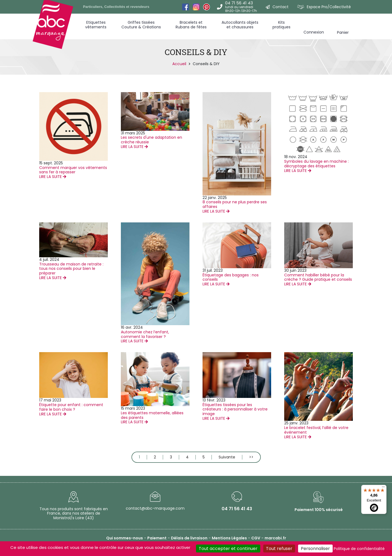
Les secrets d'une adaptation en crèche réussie (151, 140)
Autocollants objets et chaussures (240, 25)
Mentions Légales (229, 538)
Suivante (227, 457)
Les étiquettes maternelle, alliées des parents (152, 415)
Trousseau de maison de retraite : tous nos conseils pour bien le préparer (71, 269)
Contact (281, 7)
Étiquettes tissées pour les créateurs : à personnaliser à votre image (235, 409)
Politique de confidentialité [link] (359, 549)
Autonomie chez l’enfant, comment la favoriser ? (145, 334)
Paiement (157, 538)
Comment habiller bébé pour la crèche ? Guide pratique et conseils (318, 277)
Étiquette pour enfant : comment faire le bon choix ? (71, 407)
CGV (256, 538)
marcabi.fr (275, 538)
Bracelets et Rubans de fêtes (191, 25)
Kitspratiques (281, 25)
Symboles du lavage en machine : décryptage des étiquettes (316, 164)
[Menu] (383, 488)
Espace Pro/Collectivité (329, 7)
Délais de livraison (189, 538)
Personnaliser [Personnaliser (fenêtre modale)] (315, 549)
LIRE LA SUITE (53, 177)
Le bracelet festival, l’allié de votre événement (316, 430)
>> (251, 457)
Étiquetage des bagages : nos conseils (231, 277)
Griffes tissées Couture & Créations (141, 25)
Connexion (314, 32)
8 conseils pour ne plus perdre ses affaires (235, 204)
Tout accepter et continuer (228, 549)
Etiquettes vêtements (96, 25)
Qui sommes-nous (125, 538)
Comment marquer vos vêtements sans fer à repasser (73, 170)
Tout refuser (279, 549)
